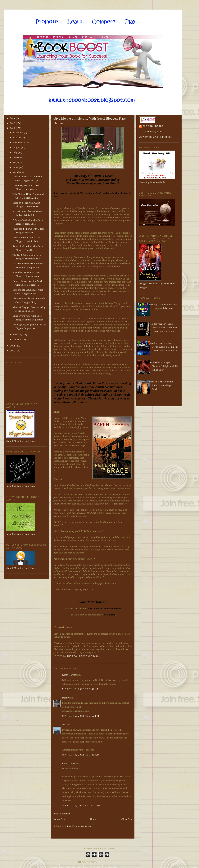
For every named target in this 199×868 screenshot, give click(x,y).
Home (93, 819)
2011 (13, 346)
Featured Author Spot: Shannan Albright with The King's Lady (164, 366)
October (18, 137)
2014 (13, 118)
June (16, 157)
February (18, 335)
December (19, 132)
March (17, 172)
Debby (65, 698)
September (19, 142)
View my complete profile (155, 137)
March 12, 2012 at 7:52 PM (81, 716)
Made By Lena (110, 862)
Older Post (127, 819)
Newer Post (59, 819)
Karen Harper (69, 675)
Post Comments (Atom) (79, 826)
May (16, 162)
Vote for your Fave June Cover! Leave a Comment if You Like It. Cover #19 (163, 347)
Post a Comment (62, 814)
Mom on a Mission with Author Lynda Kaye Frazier (161, 385)
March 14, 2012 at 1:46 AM (81, 755)
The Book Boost (153, 126)
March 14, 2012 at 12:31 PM (81, 805)
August (17, 147)
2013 (13, 123)
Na (63, 724)
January (17, 339)
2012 (13, 128)
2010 (13, 351)
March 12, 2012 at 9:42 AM (81, 689)
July (16, 152)
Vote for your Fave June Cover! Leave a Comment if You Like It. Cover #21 (163, 328)
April (16, 167)
